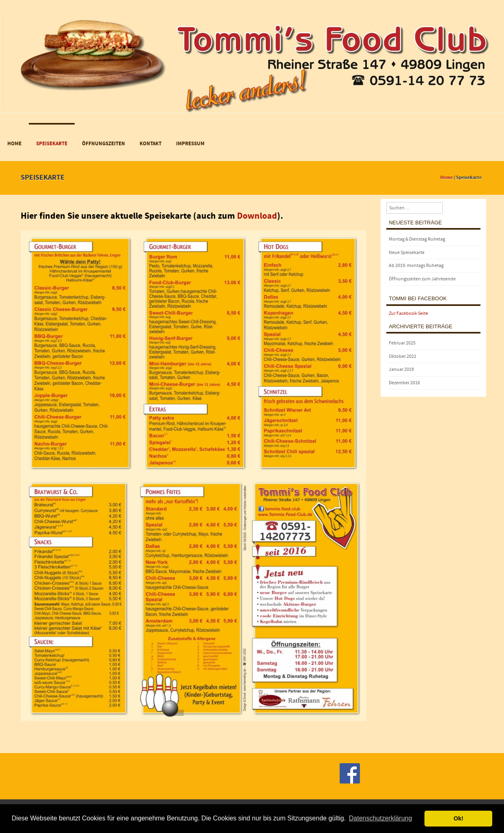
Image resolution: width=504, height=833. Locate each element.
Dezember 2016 (404, 383)
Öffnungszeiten (103, 144)
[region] (252, 57)
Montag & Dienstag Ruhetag (417, 239)
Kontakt (151, 144)
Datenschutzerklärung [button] (381, 818)
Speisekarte (52, 144)
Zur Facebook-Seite (408, 313)
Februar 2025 (402, 343)
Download (257, 216)
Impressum (190, 144)
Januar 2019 (401, 369)
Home (14, 144)
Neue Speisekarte (407, 253)
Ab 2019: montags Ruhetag (416, 266)
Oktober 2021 (403, 356)
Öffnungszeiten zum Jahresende (422, 279)
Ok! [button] (459, 818)
